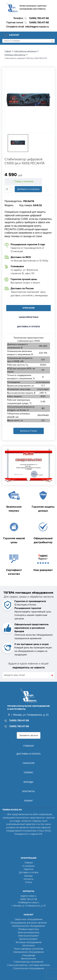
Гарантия (29, 763)
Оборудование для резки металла (28, 923)
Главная (28, 746)
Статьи (29, 882)
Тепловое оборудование (28, 942)
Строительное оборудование (29, 968)
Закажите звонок (29, 735)
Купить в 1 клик (28, 431)
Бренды (28, 782)
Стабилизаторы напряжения (28, 962)
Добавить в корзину (28, 189)
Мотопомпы (29, 946)
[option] (28, 101)
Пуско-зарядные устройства (29, 949)
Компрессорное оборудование (28, 926)
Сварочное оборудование (28, 919)
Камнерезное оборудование (29, 952)
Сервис (28, 772)
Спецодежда (28, 955)
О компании (28, 866)
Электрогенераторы (29, 932)
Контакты (28, 791)
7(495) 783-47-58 (39, 18)
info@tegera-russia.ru (37, 27)
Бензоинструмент (29, 939)
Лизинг (28, 801)
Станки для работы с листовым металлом (28, 965)
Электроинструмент (29, 936)
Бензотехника (28, 959)
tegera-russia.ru (28, 896)
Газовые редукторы (28, 929)
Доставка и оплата (28, 754)
